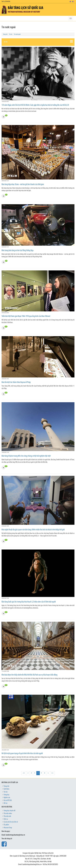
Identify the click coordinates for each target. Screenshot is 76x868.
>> (52, 773)
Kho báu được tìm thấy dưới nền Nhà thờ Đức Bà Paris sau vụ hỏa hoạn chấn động (29, 675)
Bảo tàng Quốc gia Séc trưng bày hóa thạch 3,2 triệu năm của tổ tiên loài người (29, 602)
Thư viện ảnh (7, 816)
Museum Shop (8, 828)
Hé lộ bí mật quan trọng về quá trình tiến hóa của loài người (22, 753)
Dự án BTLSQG (8, 800)
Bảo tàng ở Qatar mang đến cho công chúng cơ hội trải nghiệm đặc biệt (26, 456)
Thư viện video (8, 813)
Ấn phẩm (6, 825)
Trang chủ (5, 34)
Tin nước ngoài (17, 34)
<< (24, 773)
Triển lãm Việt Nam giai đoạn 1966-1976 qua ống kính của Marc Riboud (26, 316)
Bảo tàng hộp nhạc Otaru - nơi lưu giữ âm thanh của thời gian (23, 184)
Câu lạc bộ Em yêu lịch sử (11, 822)
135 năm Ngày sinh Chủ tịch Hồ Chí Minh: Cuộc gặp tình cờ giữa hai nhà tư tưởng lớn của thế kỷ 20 (35, 105)
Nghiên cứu (7, 798)
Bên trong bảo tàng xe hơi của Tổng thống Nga (17, 251)
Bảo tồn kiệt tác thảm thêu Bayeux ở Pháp (16, 382)
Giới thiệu (6, 789)
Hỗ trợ (6, 803)
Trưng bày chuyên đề (10, 811)
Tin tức (11, 34)
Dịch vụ (6, 819)
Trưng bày (6, 795)
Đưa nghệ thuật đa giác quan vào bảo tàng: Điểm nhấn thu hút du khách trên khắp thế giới (33, 530)
